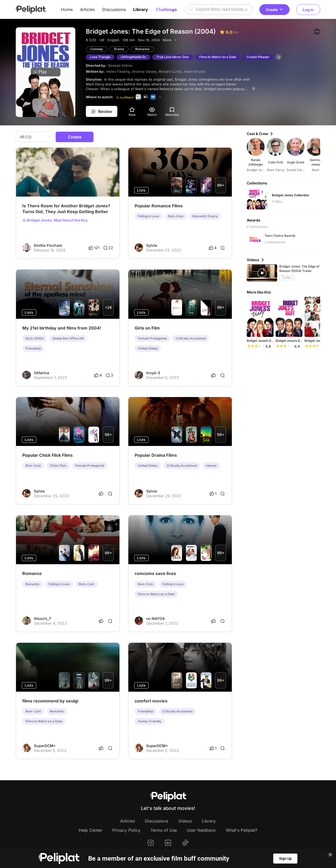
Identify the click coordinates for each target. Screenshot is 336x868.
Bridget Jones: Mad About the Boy (55, 220)
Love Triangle (100, 57)
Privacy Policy (126, 830)
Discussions (114, 9)
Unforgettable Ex (133, 57)
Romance (142, 49)
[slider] (256, 346)
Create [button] (274, 10)
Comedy (97, 49)
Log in (308, 10)
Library (141, 9)
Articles (87, 9)
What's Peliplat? (241, 830)
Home (67, 9)
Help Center (91, 830)
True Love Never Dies (173, 57)
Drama (119, 49)
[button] (317, 32)
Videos (185, 821)
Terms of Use (164, 830)
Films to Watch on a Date (218, 57)
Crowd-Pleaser (258, 57)
